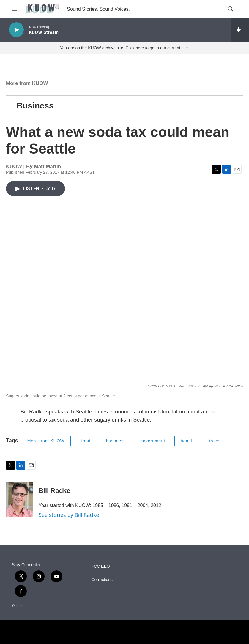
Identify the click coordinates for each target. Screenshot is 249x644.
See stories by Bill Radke (69, 515)
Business (35, 106)
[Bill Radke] (19, 499)
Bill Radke (54, 491)
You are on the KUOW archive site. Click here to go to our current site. (124, 48)
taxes (215, 441)
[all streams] (240, 30)
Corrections (102, 580)
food (86, 441)
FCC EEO (100, 566)
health (187, 441)
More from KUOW (27, 83)
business (115, 441)
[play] (16, 30)
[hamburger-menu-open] (15, 9)
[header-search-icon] (231, 9)
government (153, 441)
